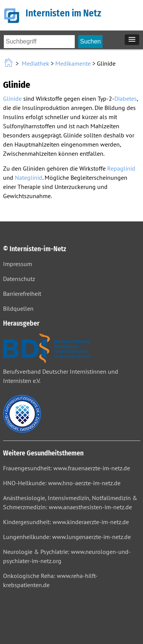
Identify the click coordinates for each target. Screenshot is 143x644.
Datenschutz (19, 279)
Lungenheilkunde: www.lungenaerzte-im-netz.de (67, 537)
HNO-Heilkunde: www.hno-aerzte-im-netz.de (62, 483)
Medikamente (73, 63)
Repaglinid (121, 168)
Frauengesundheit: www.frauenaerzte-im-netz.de (67, 468)
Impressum (18, 264)
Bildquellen (18, 308)
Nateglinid (29, 178)
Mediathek (35, 63)
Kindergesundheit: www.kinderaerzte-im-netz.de (66, 522)
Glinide (12, 98)
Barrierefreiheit (22, 294)
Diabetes (126, 98)
